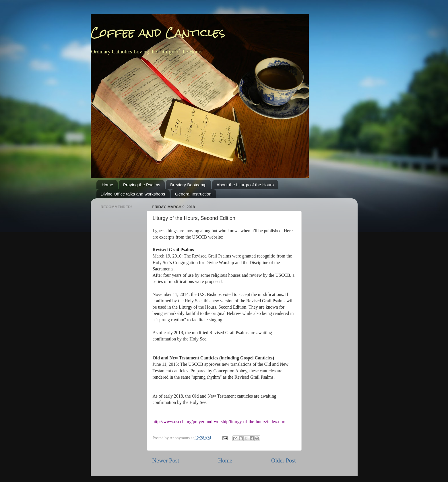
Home (107, 185)
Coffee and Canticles (158, 33)
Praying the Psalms (142, 185)
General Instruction (193, 194)
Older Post (284, 460)
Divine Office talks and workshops (133, 194)
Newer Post (166, 460)
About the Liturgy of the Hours (245, 185)
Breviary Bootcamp (188, 185)
